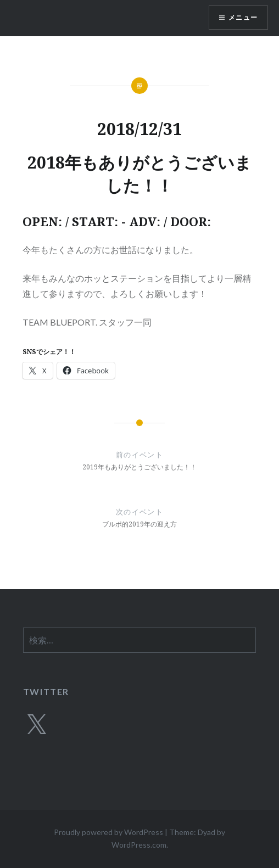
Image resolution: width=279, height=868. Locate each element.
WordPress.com (139, 845)
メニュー (243, 17)
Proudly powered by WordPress (108, 832)
